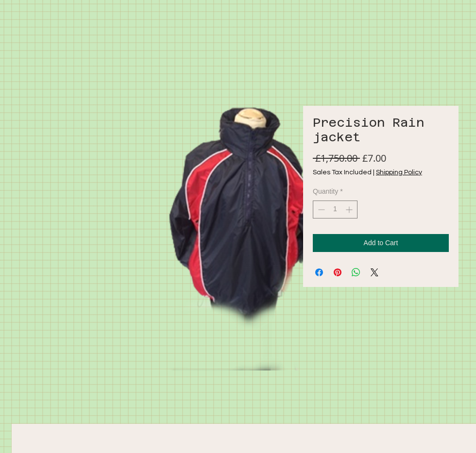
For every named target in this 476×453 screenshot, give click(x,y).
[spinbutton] (335, 210)
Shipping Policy (399, 172)
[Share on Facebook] (319, 272)
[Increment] (350, 210)
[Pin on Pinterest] (338, 272)
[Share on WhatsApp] (356, 272)
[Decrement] (320, 210)
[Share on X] (374, 272)
